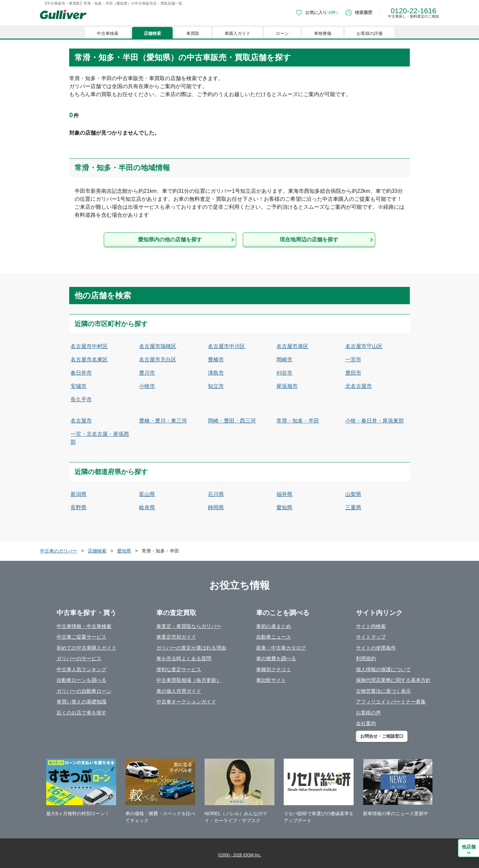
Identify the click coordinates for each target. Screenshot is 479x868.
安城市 (79, 386)
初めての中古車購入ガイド (86, 648)
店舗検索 (152, 33)
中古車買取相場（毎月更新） (189, 680)
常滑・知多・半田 (298, 421)
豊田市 (353, 373)
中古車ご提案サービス (81, 637)
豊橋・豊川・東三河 (163, 421)
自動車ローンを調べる (81, 680)
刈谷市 (284, 373)
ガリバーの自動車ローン (84, 691)
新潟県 (79, 494)
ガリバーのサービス (79, 658)
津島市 (216, 373)
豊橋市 (216, 360)
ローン (282, 33)
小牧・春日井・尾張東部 (375, 421)
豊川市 (147, 373)
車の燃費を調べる (276, 658)
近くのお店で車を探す (81, 713)
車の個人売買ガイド (179, 691)
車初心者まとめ (274, 626)
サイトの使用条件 (376, 648)
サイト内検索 (371, 626)
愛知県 (284, 507)
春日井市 (81, 373)
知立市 (216, 386)
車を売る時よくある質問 (184, 658)
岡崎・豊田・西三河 (232, 421)
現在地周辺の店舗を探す (309, 240)
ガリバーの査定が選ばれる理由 (191, 648)
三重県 (353, 507)
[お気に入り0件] (318, 13)
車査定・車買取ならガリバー (189, 626)
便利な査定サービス (179, 669)
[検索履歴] (359, 13)
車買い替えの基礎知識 (81, 702)
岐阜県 (147, 507)
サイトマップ (371, 637)
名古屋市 (81, 421)
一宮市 (353, 360)
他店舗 (469, 847)
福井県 (284, 494)
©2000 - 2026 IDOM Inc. (239, 855)
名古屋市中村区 (89, 346)
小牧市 (147, 386)
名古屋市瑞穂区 (158, 346)
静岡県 (216, 507)
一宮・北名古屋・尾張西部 (100, 438)
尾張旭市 (287, 386)
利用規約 (366, 658)
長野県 (79, 507)
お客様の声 (368, 713)
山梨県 (353, 494)
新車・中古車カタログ (281, 648)
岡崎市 (284, 360)
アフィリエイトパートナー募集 (391, 702)
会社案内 (366, 723)
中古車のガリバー (59, 551)
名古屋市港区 (292, 346)
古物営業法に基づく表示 (383, 691)
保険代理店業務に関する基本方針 (393, 680)
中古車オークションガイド (186, 702)
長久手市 (81, 399)
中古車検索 (108, 33)
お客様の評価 (370, 33)
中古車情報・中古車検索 (84, 626)
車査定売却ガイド (176, 637)
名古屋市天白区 (158, 360)
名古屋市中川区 (227, 346)
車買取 (193, 33)
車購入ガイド (238, 33)
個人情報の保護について (383, 669)
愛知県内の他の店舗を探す (170, 240)
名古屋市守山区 (364, 346)
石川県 (216, 494)
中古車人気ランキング (81, 669)
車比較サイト (271, 680)
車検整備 (323, 33)
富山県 (147, 494)
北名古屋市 (359, 386)
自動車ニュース (274, 637)
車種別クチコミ (274, 669)
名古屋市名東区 (89, 360)
